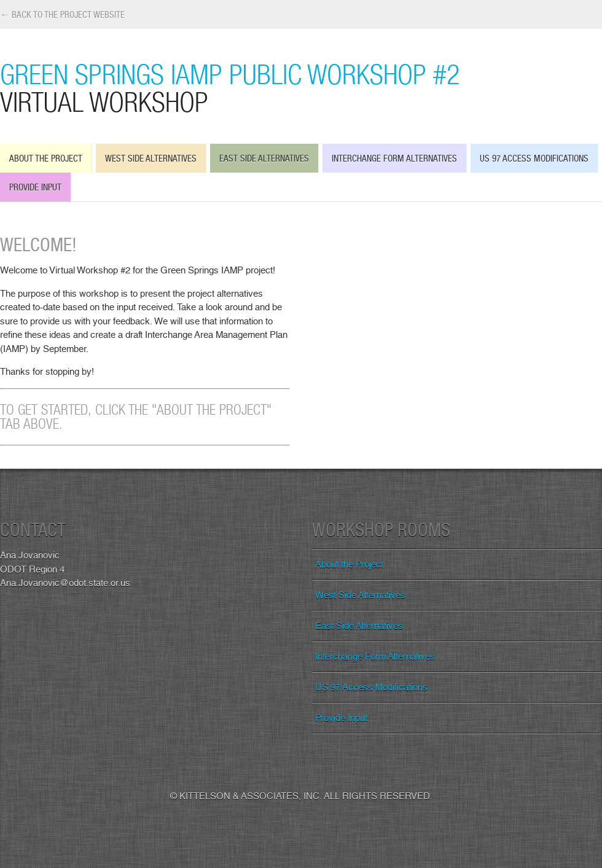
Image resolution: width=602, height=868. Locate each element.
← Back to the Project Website (62, 14)
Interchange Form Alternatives (394, 158)
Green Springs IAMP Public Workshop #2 (301, 87)
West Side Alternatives (151, 158)
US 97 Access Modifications (534, 158)
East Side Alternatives (264, 158)
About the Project (46, 158)
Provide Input (35, 187)
